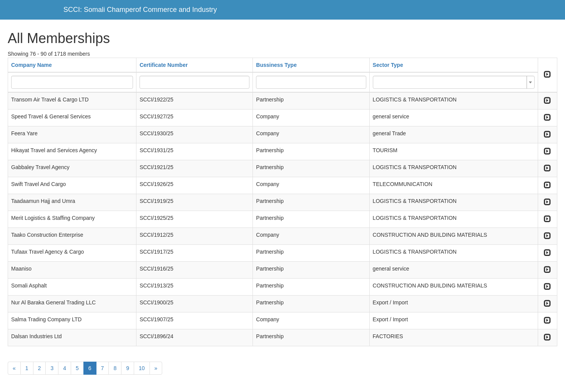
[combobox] (454, 82)
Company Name (32, 65)
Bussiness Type (276, 65)
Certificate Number (164, 65)
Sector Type (388, 65)
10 (142, 368)
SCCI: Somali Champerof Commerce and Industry (140, 10)
